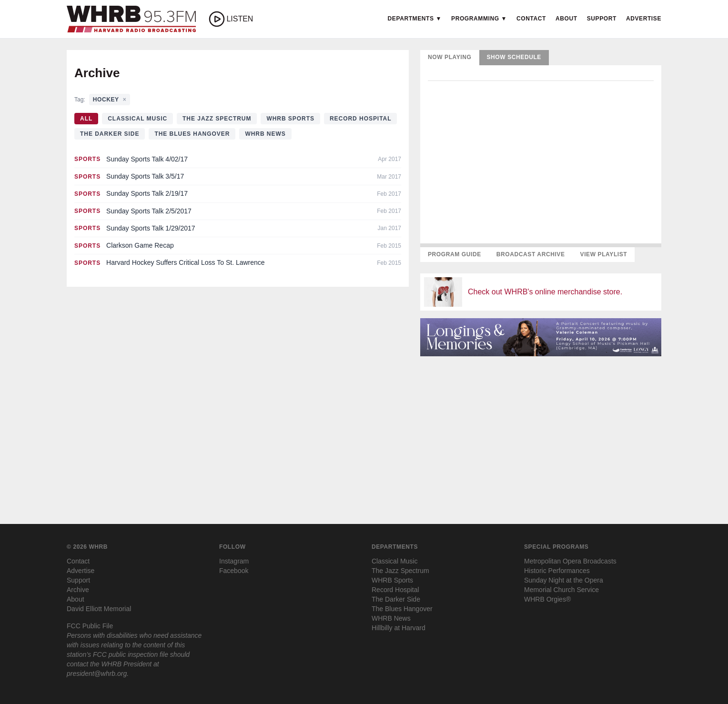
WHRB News (265, 134)
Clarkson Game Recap (140, 245)
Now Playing (450, 57)
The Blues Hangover (192, 134)
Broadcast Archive (531, 254)
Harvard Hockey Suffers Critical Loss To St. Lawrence (186, 262)
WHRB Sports (290, 119)
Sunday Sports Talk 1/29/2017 (151, 228)
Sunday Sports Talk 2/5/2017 (149, 211)
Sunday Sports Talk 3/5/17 (145, 176)
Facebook (234, 571)
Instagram (234, 561)
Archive (78, 590)
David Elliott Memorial (99, 609)
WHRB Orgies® (547, 599)
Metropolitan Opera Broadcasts (570, 561)
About (566, 19)
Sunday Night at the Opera (564, 580)
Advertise (644, 19)
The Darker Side (110, 134)
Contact (531, 19)
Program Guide (455, 254)
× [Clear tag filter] (125, 100)
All (86, 119)
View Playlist (604, 254)
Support (602, 19)
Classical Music (137, 119)
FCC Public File (90, 626)
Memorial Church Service (561, 590)
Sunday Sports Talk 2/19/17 (147, 193)
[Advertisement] (541, 431)
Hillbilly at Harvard (399, 628)
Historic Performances (557, 571)
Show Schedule (514, 57)
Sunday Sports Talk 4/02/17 (147, 159)
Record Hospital (361, 119)
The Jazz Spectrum (217, 119)
